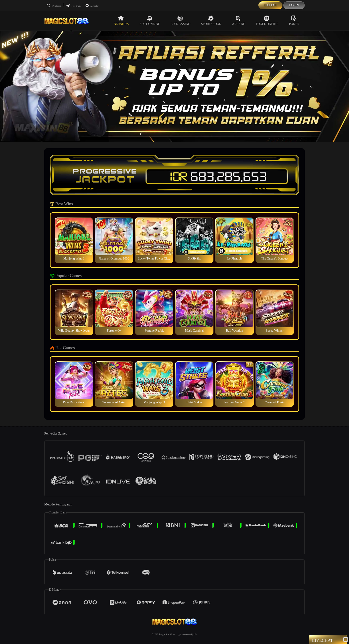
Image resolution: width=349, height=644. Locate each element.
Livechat (92, 6)
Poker (294, 20)
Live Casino (181, 20)
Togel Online (267, 20)
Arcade (239, 20)
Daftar (270, 5)
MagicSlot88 (166, 634)
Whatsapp (54, 6)
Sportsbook (211, 20)
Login (294, 5)
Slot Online (150, 20)
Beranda (121, 20)
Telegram (73, 6)
